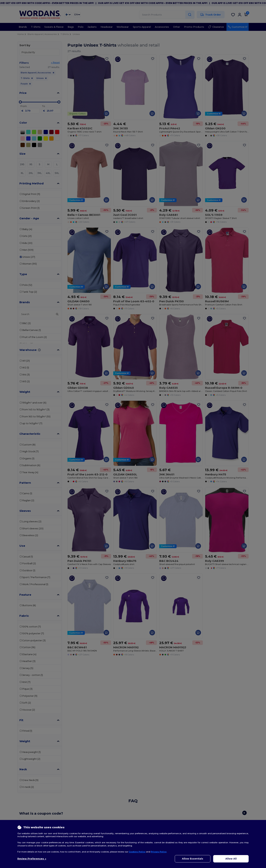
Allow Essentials (193, 859)
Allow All (231, 859)
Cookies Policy (137, 852)
